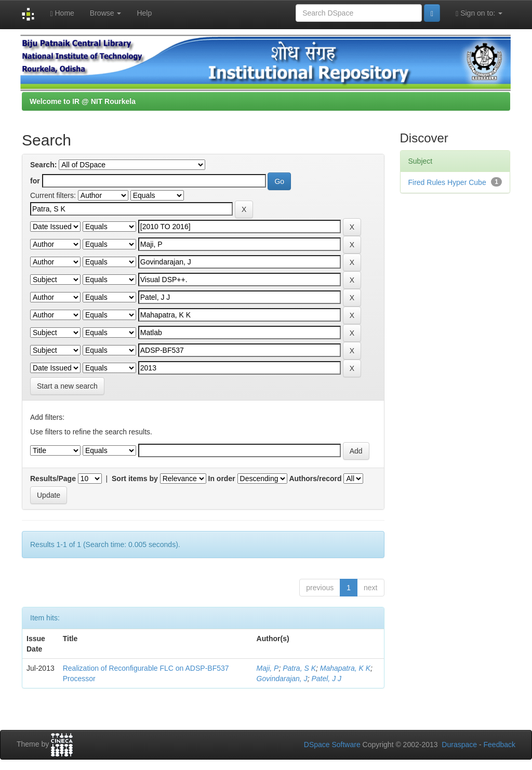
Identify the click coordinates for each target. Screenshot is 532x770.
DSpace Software (332, 745)
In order (222, 479)
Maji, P (268, 668)
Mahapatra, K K (345, 668)
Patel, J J (326, 679)
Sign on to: (479, 13)
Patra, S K (299, 668)
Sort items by (135, 479)
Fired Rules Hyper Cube (447, 182)
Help (144, 13)
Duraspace (459, 745)
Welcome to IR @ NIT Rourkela (83, 101)
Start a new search (67, 386)
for (35, 181)
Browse (106, 13)
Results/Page (53, 479)
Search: (43, 165)
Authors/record (315, 479)
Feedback (500, 745)
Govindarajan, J (282, 679)
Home (62, 13)
